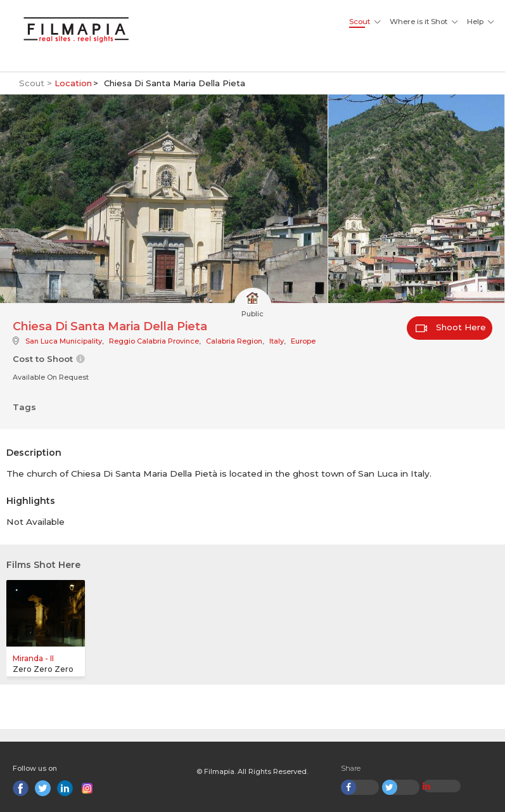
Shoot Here (451, 327)
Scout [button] (360, 22)
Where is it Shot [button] (419, 22)
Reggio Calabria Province (154, 341)
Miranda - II (33, 658)
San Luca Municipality (64, 341)
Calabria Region (234, 341)
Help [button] (475, 22)
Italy (277, 341)
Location (73, 83)
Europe (303, 341)
